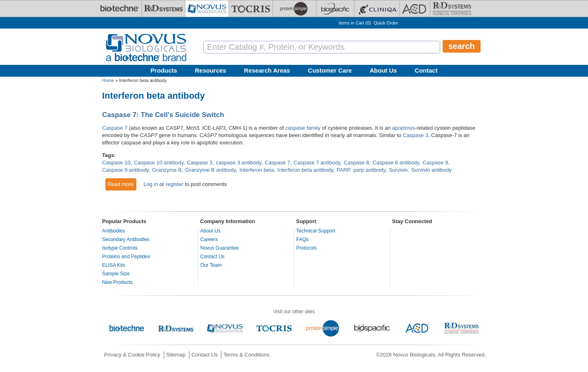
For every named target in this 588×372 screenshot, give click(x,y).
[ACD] (415, 9)
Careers (209, 239)
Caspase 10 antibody (159, 163)
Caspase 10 (116, 163)
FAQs (303, 239)
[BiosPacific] (335, 9)
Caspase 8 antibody (396, 163)
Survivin (398, 170)
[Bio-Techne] (120, 9)
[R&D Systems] (163, 9)
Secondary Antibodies (126, 239)
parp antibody (370, 170)
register (175, 184)
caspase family (303, 128)
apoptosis (403, 128)
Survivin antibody (431, 170)
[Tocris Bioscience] (251, 9)
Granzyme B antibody (210, 170)
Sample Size (116, 274)
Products (164, 70)
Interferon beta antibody (305, 170)
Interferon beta (257, 170)
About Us (383, 70)
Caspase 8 (356, 163)
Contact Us (213, 257)
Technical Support (316, 231)
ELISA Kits (114, 265)
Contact (426, 70)
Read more (122, 184)
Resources (210, 70)
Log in (150, 184)
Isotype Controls (120, 248)
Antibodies (114, 231)
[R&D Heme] (452, 9)
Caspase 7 (115, 128)
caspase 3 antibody (239, 163)
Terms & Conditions (246, 355)
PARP (343, 170)
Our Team (211, 265)
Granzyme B (167, 170)
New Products (117, 282)
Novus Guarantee (220, 248)
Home (108, 80)
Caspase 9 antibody (125, 170)
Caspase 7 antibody (317, 163)
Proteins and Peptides (126, 257)
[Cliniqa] (377, 9)
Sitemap (176, 355)
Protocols (307, 248)
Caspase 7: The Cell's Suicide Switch (163, 115)
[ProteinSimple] (294, 9)
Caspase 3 (415, 135)
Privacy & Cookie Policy (132, 355)
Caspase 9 (435, 163)
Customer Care (330, 70)
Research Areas (267, 70)
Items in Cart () (355, 23)
